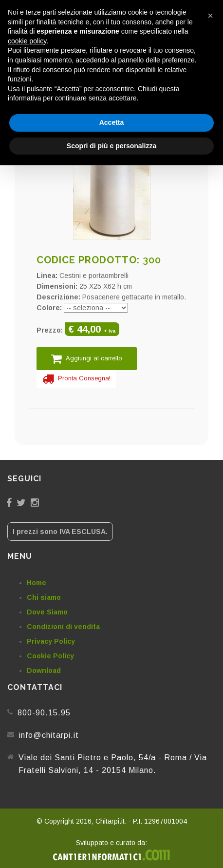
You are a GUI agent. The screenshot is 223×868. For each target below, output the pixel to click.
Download (44, 671)
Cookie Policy (50, 656)
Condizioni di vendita (63, 627)
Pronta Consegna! (76, 379)
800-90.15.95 (44, 713)
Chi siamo (44, 597)
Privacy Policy (51, 641)
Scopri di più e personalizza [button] (111, 146)
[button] (210, 16)
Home (37, 583)
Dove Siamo (47, 612)
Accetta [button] (112, 122)
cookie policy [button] (27, 41)
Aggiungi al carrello (87, 359)
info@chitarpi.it (49, 735)
